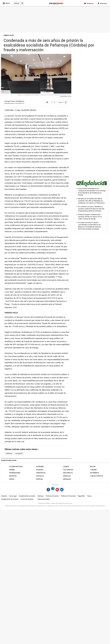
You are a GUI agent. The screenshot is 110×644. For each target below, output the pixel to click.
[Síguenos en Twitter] (53, 490)
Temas (89, 496)
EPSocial (40, 479)
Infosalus (67, 479)
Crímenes (9, 454)
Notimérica (95, 473)
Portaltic (40, 476)
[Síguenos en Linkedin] (62, 490)
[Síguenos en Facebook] (48, 490)
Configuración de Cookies (10, 499)
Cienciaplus (41, 473)
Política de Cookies (52, 496)
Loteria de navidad (27, 499)
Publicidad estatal (43, 499)
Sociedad (40, 470)
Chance (66, 467)
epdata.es (67, 476)
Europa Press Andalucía (14, 101)
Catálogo (41, 496)
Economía (40, 467)
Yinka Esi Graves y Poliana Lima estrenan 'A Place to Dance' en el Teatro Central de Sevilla (90, 217)
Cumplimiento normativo (27, 496)
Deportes (13, 476)
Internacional (15, 473)
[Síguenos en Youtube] (57, 490)
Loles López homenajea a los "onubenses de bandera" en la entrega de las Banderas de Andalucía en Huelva (92, 192)
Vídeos (12, 479)
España (12, 470)
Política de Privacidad (68, 496)
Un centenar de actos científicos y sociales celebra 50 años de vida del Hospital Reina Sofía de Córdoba (91, 209)
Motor (93, 467)
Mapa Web (81, 496)
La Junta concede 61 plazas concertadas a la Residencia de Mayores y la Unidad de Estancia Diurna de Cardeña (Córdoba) (90, 226)
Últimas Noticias (16, 467)
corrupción (19, 454)
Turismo (93, 470)
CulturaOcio (68, 470)
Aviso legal (13, 496)
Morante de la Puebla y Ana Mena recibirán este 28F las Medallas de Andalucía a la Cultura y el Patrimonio (91, 201)
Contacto (4, 496)
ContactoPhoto (97, 476)
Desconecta (68, 473)
